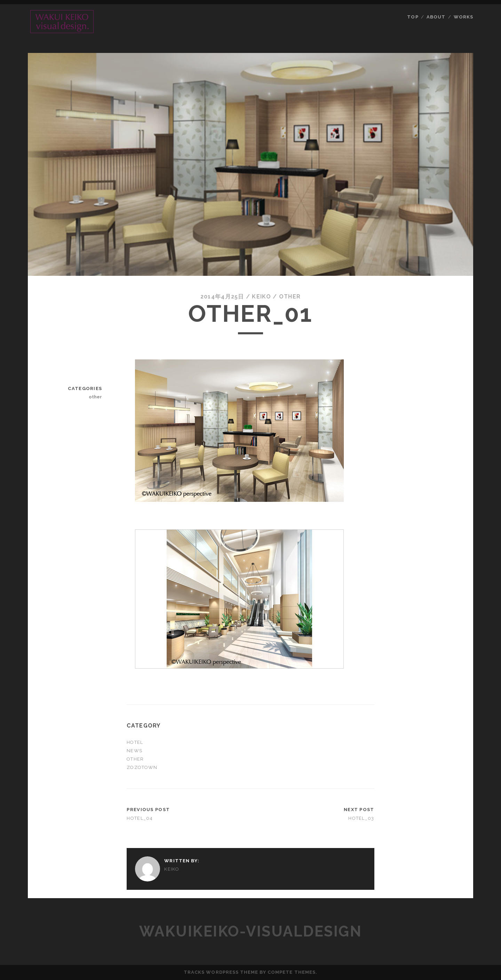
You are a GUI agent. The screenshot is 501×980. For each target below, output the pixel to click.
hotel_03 (361, 818)
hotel (135, 742)
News (134, 751)
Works (463, 17)
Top (413, 17)
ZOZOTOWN (142, 767)
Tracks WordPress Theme (221, 972)
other (290, 297)
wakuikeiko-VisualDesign (251, 931)
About (436, 17)
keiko (261, 297)
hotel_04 (140, 818)
